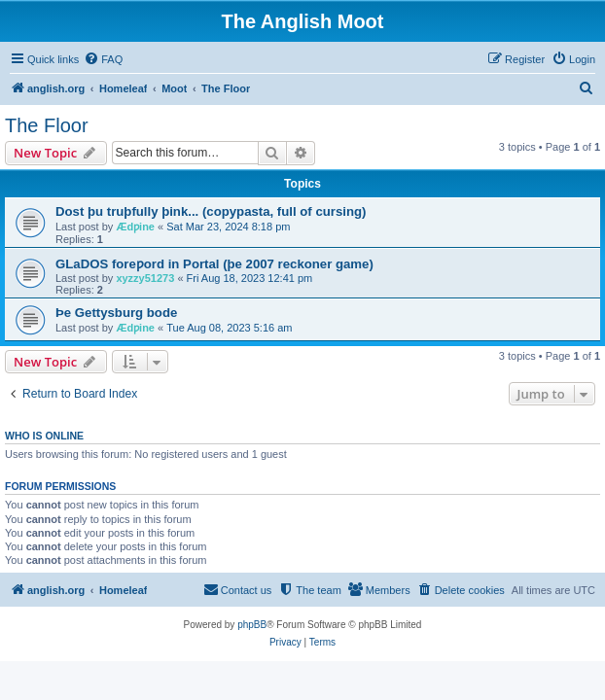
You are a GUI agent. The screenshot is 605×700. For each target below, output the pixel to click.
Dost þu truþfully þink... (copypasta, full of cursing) (211, 211)
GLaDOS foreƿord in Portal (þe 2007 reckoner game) (214, 264)
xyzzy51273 (145, 278)
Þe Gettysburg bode (116, 313)
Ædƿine (135, 227)
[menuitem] (103, 59)
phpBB (252, 625)
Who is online (44, 436)
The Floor (47, 125)
